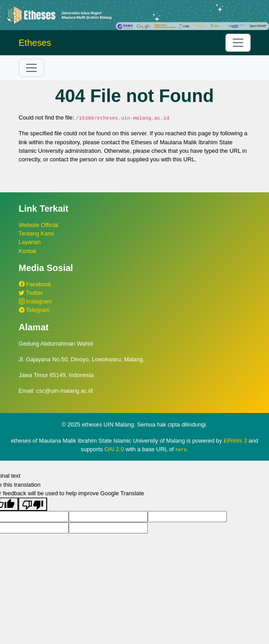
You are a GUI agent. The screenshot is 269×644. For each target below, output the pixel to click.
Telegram (34, 310)
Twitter (31, 293)
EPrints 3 (235, 441)
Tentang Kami (36, 233)
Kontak (28, 251)
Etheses (35, 43)
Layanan (30, 242)
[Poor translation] (33, 504)
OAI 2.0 (114, 449)
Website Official (39, 225)
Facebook (35, 284)
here (181, 449)
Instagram (35, 301)
